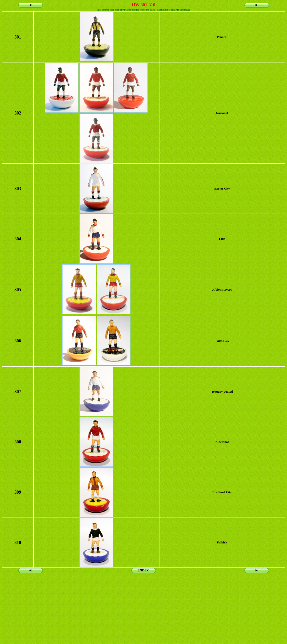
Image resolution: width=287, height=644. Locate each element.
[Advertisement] (143, 608)
